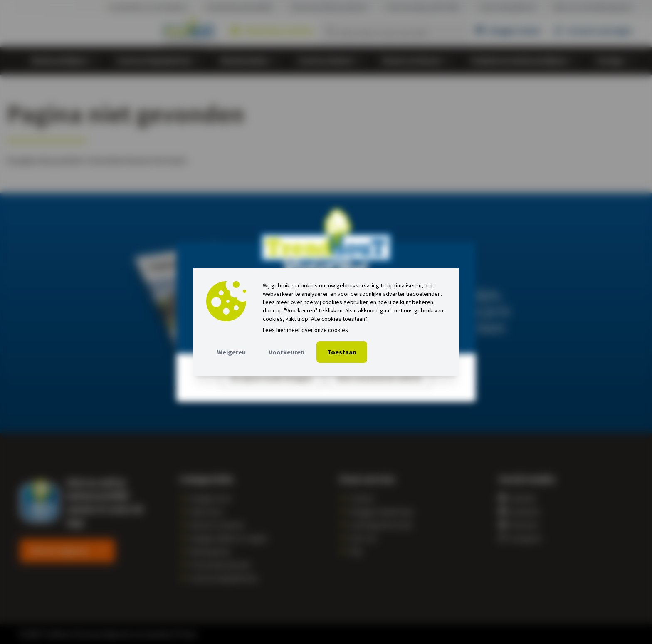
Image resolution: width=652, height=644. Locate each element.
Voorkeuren (286, 352)
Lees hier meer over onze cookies (305, 330)
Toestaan (342, 352)
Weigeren (231, 352)
